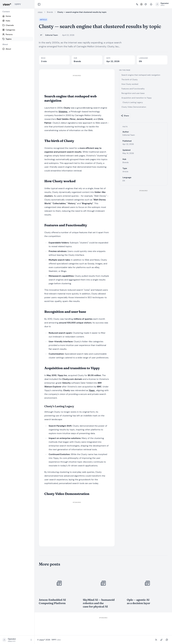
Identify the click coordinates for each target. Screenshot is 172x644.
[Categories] (17, 30)
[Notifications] (151, 4)
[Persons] (17, 34)
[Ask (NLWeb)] (167, 640)
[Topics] (17, 39)
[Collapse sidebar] (39, 4)
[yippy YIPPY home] (17, 4)
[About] (17, 49)
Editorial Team (52, 35)
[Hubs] (17, 21)
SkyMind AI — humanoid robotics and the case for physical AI (99, 603)
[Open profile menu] (162, 4)
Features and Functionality (133, 89)
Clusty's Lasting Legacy (133, 102)
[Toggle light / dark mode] (141, 4)
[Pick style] (146, 4)
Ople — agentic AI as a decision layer (138, 601)
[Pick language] (137, 4)
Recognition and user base (133, 93)
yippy (40, 12)
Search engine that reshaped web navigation (141, 75)
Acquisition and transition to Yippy (137, 98)
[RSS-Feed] (156, 640)
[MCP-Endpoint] (161, 640)
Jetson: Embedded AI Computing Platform (52, 601)
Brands (50, 12)
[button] (17, 640)
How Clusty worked (130, 84)
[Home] (17, 16)
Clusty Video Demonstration (134, 107)
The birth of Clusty (130, 80)
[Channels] (17, 25)
